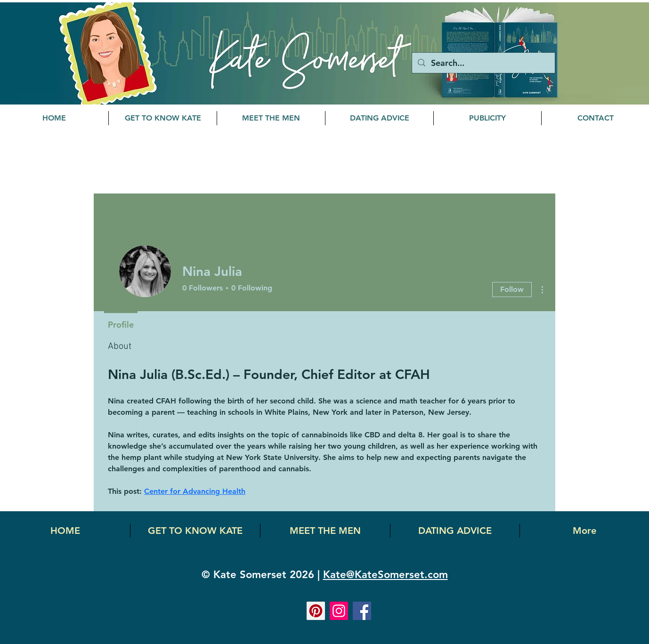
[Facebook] (362, 611)
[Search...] (483, 63)
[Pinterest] (316, 611)
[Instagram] (339, 611)
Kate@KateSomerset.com (385, 575)
